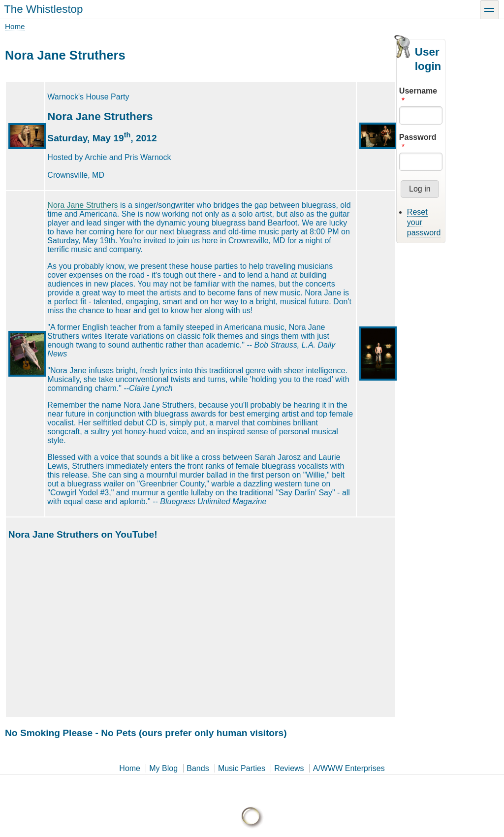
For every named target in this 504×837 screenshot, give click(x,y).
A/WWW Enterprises (349, 768)
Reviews (289, 768)
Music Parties (242, 768)
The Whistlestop (44, 9)
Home (15, 26)
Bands (198, 768)
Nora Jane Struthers (82, 205)
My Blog (163, 768)
